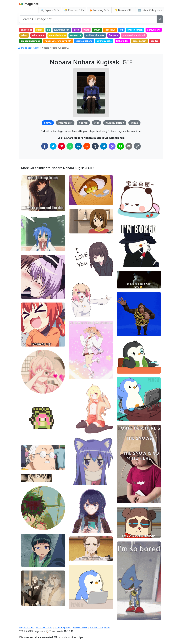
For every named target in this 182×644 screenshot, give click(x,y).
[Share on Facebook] (45, 146)
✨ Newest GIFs (123, 10)
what (86, 30)
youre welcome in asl (134, 35)
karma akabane (84, 41)
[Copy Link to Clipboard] (137, 146)
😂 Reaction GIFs (74, 10)
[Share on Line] (120, 146)
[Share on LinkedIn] (78, 146)
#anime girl (65, 123)
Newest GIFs (80, 627)
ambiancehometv (95, 35)
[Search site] (88, 19)
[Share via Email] (129, 146)
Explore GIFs (27, 627)
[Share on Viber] (112, 146)
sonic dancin (139, 41)
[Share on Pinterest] (62, 146)
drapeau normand (31, 41)
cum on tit (76, 35)
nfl (121, 30)
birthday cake (104, 41)
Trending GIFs (63, 627)
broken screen (135, 30)
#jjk (97, 123)
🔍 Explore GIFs (50, 10)
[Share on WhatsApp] (70, 146)
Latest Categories (100, 627)
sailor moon (38, 35)
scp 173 (155, 41)
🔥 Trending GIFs (99, 10)
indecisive (110, 30)
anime (48, 123)
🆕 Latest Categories (150, 10)
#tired (134, 123)
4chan (24, 35)
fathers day (122, 41)
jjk (48, 30)
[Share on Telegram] (104, 146)
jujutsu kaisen (62, 30)
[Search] (160, 19)
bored (39, 30)
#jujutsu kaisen (115, 123)
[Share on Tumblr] (95, 146)
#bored (83, 123)
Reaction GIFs (44, 627)
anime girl (26, 30)
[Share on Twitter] (53, 146)
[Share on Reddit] (87, 146)
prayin (97, 30)
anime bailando (57, 35)
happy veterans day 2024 (58, 41)
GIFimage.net (24, 48)
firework (113, 35)
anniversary (154, 30)
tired (76, 30)
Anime (36, 48)
